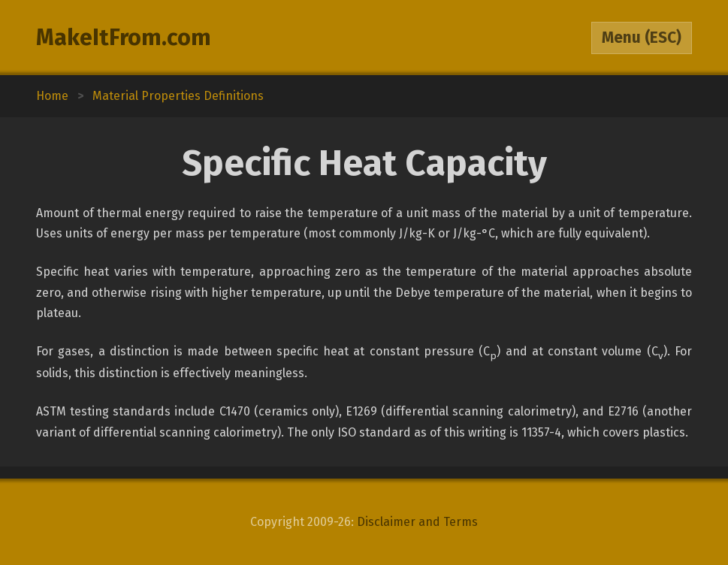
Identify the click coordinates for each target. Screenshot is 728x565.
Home (52, 96)
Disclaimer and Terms (417, 522)
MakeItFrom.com (124, 38)
